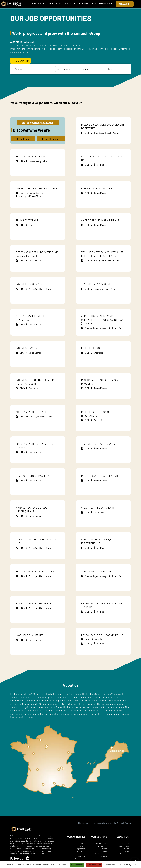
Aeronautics (102, 846)
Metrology (81, 856)
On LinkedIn (23, 139)
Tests (83, 844)
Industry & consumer (99, 854)
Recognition (124, 846)
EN (138, 4)
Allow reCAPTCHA (20, 61)
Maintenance (80, 859)
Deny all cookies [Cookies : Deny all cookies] (94, 865)
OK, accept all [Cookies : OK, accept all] (77, 865)
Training (82, 854)
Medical (104, 856)
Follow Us (17, 858)
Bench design (80, 846)
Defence (104, 849)
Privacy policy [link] (125, 865)
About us (125, 844)
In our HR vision (51, 139)
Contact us (125, 854)
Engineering (80, 849)
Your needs (55, 4)
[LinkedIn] (28, 858)
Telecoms (103, 859)
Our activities (73, 4)
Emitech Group (105, 4)
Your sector (38, 4)
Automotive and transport (99, 844)
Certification (80, 851)
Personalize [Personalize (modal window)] (110, 865)
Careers (89, 4)
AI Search (125, 4)
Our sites (125, 851)
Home (81, 823)
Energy (104, 851)
